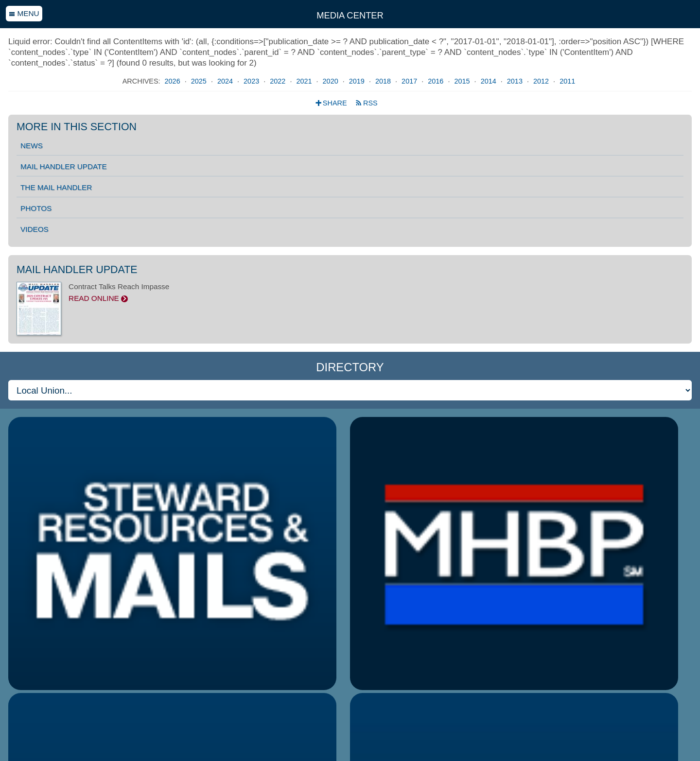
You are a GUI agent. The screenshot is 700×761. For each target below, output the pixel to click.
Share (332, 103)
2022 (279, 81)
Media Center (350, 15)
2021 (305, 81)
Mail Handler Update (64, 166)
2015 (463, 81)
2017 (410, 81)
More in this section (77, 127)
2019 (358, 81)
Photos (36, 208)
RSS (367, 103)
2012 (542, 81)
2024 (226, 81)
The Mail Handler (56, 187)
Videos (35, 229)
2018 (384, 81)
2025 (200, 81)
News (32, 146)
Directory (350, 367)
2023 (252, 81)
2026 (174, 81)
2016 (437, 81)
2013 (516, 81)
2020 (332, 81)
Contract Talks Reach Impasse (350, 293)
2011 (567, 81)
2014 (490, 81)
